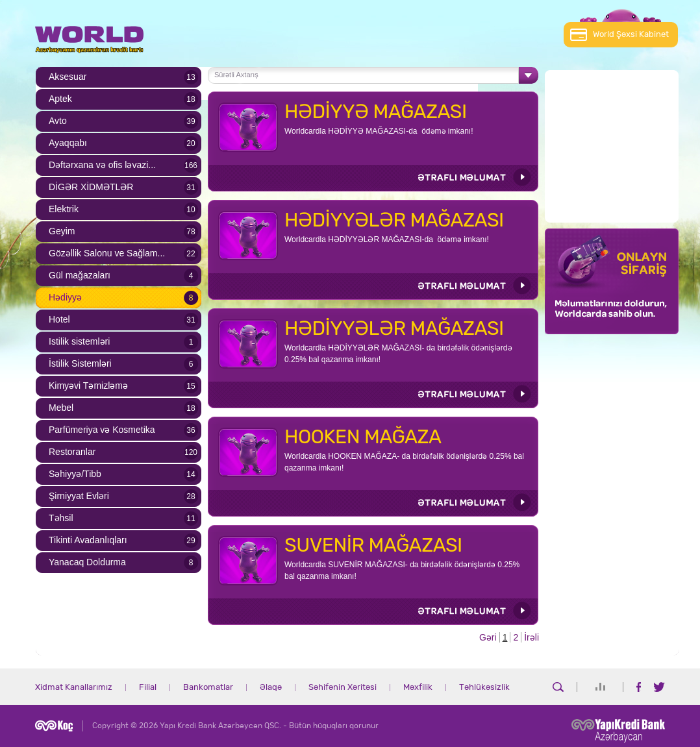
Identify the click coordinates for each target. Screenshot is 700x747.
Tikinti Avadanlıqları (88, 540)
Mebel (61, 408)
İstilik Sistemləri (80, 363)
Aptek (60, 99)
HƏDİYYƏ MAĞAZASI (376, 112)
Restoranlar (72, 452)
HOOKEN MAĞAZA (363, 437)
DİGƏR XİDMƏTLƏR (91, 187)
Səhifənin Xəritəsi (343, 688)
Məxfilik (418, 688)
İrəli (531, 637)
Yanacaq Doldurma (87, 562)
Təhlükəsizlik (484, 688)
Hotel (59, 319)
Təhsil (61, 518)
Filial (148, 688)
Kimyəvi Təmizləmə (88, 386)
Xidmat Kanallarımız (74, 688)
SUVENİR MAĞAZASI (373, 545)
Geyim (62, 231)
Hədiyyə (65, 297)
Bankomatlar (208, 688)
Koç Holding (54, 726)
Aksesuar (68, 77)
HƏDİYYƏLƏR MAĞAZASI (394, 220)
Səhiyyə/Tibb (75, 474)
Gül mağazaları (80, 275)
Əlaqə (271, 688)
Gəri (488, 637)
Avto (58, 121)
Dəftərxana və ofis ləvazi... (102, 165)
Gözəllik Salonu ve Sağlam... (107, 253)
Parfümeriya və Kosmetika (102, 430)
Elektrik (64, 209)
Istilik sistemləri (79, 341)
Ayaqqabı (68, 143)
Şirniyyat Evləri (79, 496)
